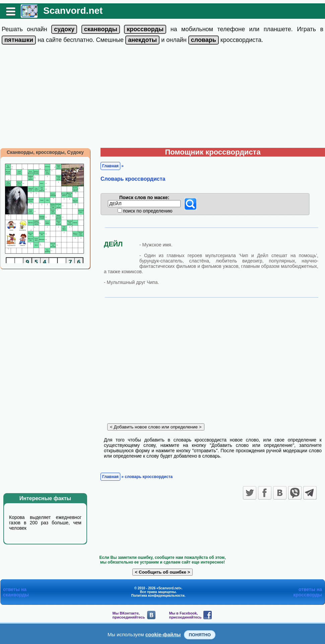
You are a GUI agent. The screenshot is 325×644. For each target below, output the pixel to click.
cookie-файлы (163, 634)
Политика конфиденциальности (158, 596)
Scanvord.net (73, 11)
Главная (110, 166)
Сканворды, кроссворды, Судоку (45, 152)
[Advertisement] (162, 98)
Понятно (200, 635)
